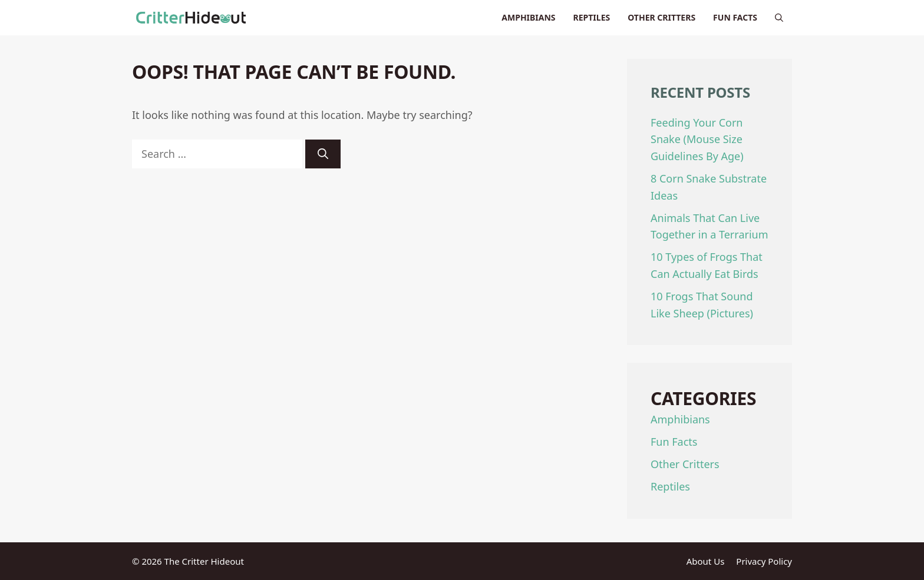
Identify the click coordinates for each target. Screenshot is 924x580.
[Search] (323, 154)
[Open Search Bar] (779, 18)
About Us (706, 561)
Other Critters (661, 17)
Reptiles (592, 17)
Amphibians (528, 17)
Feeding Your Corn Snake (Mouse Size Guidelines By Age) (697, 140)
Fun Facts (735, 17)
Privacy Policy (764, 561)
